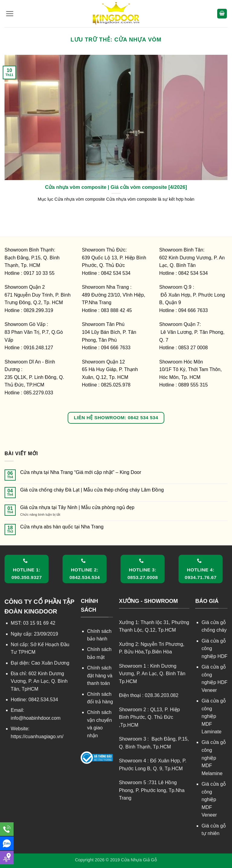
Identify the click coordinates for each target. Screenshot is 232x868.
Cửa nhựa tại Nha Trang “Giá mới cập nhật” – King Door (81, 472)
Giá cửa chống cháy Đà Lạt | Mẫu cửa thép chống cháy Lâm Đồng (92, 490)
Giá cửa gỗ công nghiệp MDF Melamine (214, 758)
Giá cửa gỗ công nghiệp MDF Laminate (214, 716)
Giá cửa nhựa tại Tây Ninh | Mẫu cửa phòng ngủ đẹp (77, 507)
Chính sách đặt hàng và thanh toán (100, 676)
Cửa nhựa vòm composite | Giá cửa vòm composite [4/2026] (116, 187)
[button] (10, 14)
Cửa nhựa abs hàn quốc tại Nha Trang (62, 527)
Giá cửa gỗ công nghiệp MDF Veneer (214, 799)
